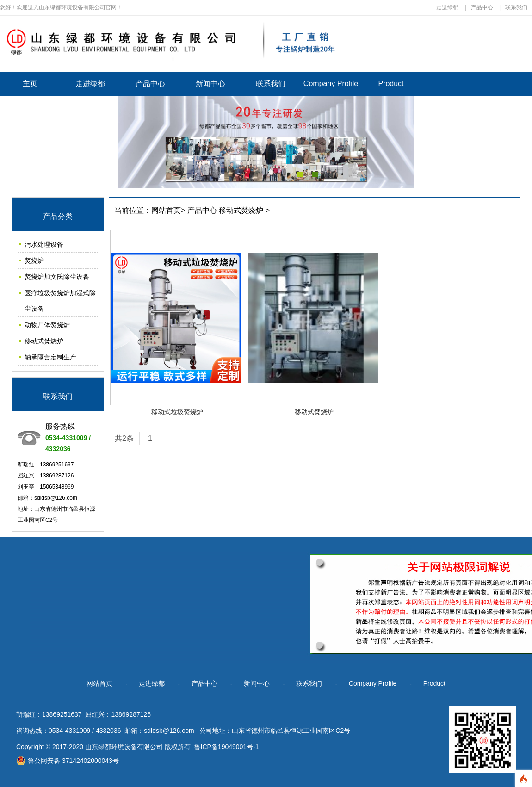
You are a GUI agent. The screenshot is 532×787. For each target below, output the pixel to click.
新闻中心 (210, 84)
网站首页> (168, 210)
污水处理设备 (44, 244)
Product (391, 84)
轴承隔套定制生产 (50, 357)
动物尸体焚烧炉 (47, 325)
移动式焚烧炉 (44, 341)
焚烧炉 (34, 260)
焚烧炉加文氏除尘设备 (57, 277)
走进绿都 (447, 7)
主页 (30, 84)
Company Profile (331, 84)
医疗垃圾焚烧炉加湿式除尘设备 (60, 301)
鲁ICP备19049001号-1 (227, 747)
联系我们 (516, 7)
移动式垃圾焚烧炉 (177, 412)
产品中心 (482, 7)
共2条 (124, 438)
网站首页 (99, 683)
